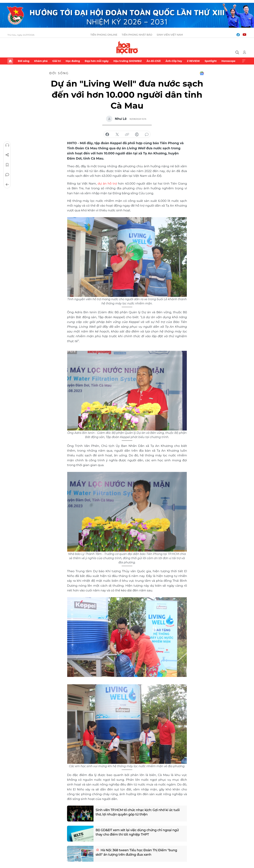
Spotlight (211, 61)
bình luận (147, 135)
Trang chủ (10, 61)
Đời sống (24, 61)
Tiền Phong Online (104, 35)
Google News (202, 73)
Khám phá (41, 61)
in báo (137, 135)
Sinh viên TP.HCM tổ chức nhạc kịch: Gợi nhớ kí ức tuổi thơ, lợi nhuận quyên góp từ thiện (138, 812)
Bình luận (7, 175)
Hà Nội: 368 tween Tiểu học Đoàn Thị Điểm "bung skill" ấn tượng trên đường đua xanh (137, 852)
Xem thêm (244, 61)
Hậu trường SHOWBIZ (128, 61)
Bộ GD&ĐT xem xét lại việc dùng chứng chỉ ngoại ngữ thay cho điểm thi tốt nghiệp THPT (137, 832)
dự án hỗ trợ (107, 183)
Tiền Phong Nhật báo (137, 35)
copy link (127, 135)
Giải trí (57, 61)
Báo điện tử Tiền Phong (127, 48)
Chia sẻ (7, 155)
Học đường (73, 61)
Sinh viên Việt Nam (170, 35)
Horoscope (229, 61)
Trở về (7, 185)
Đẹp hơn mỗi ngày (97, 61)
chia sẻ (107, 135)
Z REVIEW (193, 61)
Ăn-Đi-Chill (154, 61)
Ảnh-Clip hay (174, 61)
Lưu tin (7, 165)
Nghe (7, 145)
